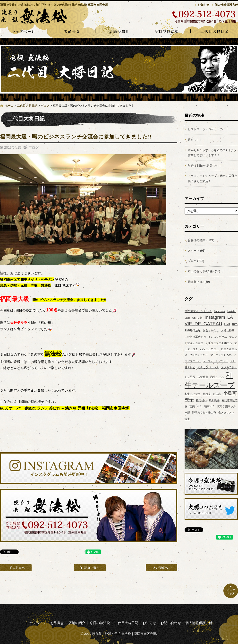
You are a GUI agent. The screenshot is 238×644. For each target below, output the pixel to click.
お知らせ (204, 5)
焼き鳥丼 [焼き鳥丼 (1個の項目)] (214, 400)
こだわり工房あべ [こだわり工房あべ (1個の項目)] (195, 337)
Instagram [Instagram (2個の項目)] (215, 317)
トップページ (24, 32)
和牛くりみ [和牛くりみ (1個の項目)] (217, 377)
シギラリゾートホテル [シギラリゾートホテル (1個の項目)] (219, 343)
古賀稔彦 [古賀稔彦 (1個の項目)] (203, 377)
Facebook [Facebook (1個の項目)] (220, 311)
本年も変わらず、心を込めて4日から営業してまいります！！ (212, 153)
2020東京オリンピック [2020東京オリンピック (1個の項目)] (198, 311)
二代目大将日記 (214, 32)
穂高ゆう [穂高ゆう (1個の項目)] (210, 406)
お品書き (71, 32)
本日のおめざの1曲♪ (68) (204, 271)
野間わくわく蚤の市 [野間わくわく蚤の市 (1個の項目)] (204, 412)
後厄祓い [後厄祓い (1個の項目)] (201, 400)
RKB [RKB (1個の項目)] (235, 324)
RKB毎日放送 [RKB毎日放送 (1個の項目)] (193, 330)
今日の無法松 (167, 32)
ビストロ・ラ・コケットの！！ (208, 129)
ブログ (45, 106)
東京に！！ (195, 140)
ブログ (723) (196, 261)
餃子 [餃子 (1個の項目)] (187, 419)
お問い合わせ (171, 623)
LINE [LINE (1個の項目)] (227, 324)
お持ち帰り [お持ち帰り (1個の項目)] (228, 330)
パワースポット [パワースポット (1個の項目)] (209, 349)
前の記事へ (16, 568)
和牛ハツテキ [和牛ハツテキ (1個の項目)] (193, 394)
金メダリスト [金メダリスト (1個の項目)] (226, 412)
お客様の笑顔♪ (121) (201, 240)
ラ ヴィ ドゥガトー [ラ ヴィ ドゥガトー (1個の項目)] (215, 361)
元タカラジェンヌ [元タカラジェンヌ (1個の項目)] (208, 367)
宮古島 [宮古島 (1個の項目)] (217, 394)
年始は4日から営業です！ (205, 166)
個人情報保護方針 (226, 5)
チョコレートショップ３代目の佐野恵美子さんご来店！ (212, 179)
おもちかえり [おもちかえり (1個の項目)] (211, 330)
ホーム (9, 106)
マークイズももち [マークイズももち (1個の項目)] (221, 355)
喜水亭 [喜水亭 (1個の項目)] (207, 394)
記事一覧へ (90, 568)
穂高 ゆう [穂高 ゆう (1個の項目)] (196, 406)
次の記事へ (161, 568)
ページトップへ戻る (231, 591)
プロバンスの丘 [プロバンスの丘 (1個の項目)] (199, 355)
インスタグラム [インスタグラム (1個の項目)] (217, 337)
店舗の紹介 (119, 32)
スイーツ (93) (197, 251)
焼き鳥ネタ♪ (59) (199, 282)
